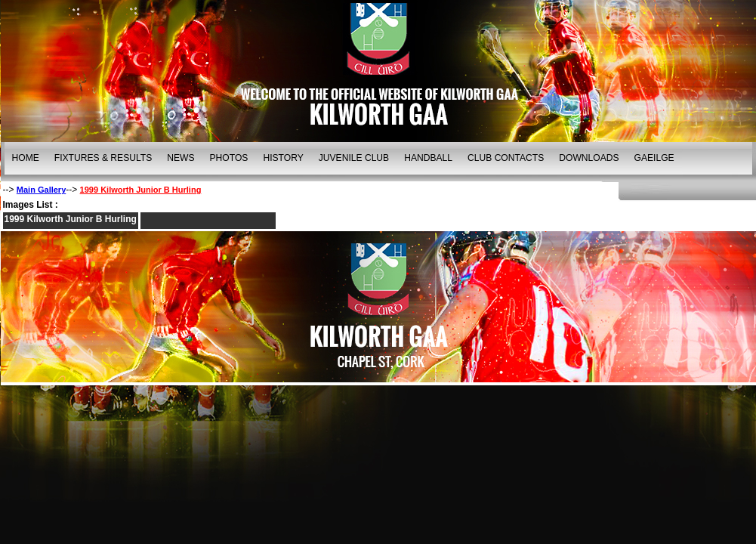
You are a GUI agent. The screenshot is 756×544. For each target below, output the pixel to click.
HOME (26, 158)
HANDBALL (428, 158)
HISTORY (283, 158)
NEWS (181, 158)
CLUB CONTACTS (506, 158)
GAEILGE (654, 158)
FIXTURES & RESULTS (103, 158)
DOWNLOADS (589, 158)
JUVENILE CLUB (354, 158)
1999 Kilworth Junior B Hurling (141, 190)
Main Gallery (41, 190)
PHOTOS (229, 158)
